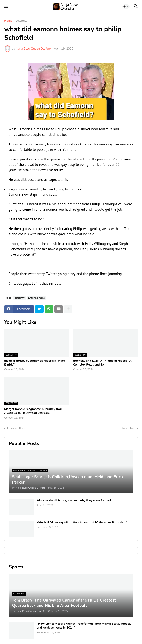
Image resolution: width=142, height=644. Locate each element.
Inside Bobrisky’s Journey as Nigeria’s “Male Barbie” (35, 363)
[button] (6, 6)
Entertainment (36, 298)
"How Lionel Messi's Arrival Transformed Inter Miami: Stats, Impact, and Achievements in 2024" (84, 626)
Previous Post (16, 429)
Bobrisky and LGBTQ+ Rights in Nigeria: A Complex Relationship (102, 363)
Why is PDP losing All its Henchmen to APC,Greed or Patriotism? (82, 523)
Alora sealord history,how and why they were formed (74, 500)
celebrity (22, 21)
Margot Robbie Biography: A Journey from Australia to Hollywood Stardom (33, 411)
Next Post (129, 429)
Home (8, 21)
